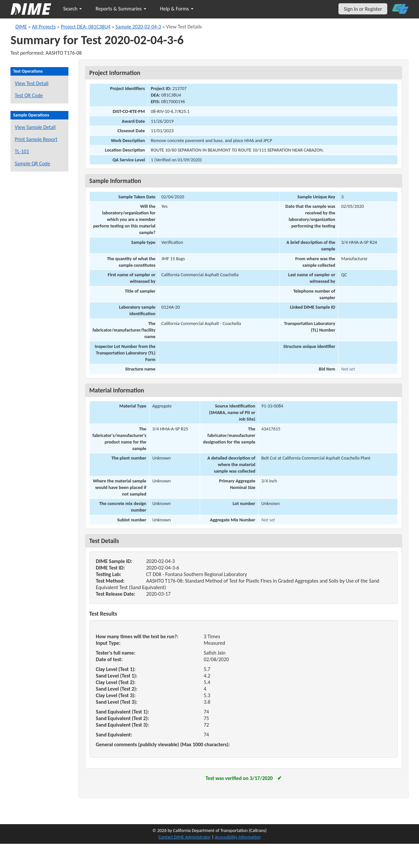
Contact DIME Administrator (185, 837)
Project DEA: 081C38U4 (86, 27)
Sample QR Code (32, 163)
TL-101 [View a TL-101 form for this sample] (22, 151)
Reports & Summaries (121, 9)
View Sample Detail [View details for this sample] (35, 127)
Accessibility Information (238, 837)
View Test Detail (32, 83)
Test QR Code (29, 95)
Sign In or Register (363, 9)
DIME (21, 27)
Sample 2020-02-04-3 (138, 27)
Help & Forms (177, 9)
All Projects (44, 27)
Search (73, 9)
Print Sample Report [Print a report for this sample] (36, 139)
